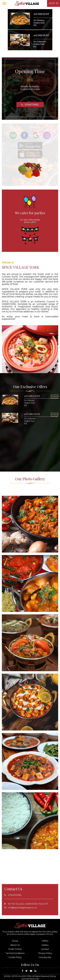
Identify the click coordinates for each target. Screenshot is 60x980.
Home (15, 941)
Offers (45, 941)
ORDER (55, 396)
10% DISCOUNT (32, 396)
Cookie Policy (15, 957)
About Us (15, 945)
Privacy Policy (45, 953)
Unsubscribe (45, 957)
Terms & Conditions (15, 953)
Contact (45, 949)
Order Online (15, 949)
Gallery (45, 945)
